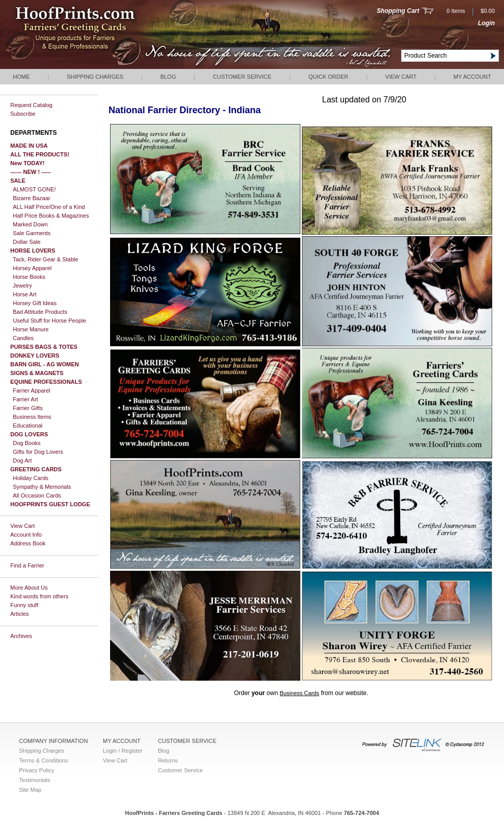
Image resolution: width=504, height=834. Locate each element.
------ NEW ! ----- (31, 172)
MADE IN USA (29, 146)
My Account (472, 77)
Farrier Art (25, 399)
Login (486, 23)
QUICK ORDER (329, 77)
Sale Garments (32, 233)
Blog (168, 77)
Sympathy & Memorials (42, 487)
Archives (21, 636)
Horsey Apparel (32, 268)
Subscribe (23, 114)
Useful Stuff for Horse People (49, 321)
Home (21, 77)
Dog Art (22, 460)
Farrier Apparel (32, 391)
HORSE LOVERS (33, 251)
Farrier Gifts (28, 408)
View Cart (401, 77)
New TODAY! (28, 163)
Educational (28, 425)
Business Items (32, 417)
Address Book (28, 543)
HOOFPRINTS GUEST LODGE (50, 504)
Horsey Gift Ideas (35, 303)
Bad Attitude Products (40, 312)
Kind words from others (39, 596)
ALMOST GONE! (34, 189)
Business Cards (300, 693)
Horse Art (25, 294)
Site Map (30, 790)
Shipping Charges (95, 77)
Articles (20, 614)
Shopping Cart (398, 11)
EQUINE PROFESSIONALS (46, 382)
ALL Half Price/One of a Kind (49, 207)
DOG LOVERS (29, 434)
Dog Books (27, 443)
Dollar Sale (27, 242)
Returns (168, 760)
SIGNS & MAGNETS (37, 373)
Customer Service (242, 77)
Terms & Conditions (43, 760)
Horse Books (29, 277)
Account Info (26, 535)
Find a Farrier (27, 565)
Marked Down (30, 224)
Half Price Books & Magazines (51, 216)
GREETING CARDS (36, 469)
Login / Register (123, 751)
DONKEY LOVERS (35, 356)
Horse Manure (31, 329)
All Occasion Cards (37, 495)
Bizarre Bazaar (32, 198)
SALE (18, 181)
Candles (23, 338)
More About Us (29, 588)
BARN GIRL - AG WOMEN (44, 364)
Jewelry (22, 286)
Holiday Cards (31, 478)
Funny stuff (24, 605)
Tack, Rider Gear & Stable (46, 259)
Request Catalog (31, 105)
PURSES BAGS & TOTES (44, 347)
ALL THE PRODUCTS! (40, 154)
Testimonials (35, 780)
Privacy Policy (37, 770)
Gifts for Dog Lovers (38, 452)
